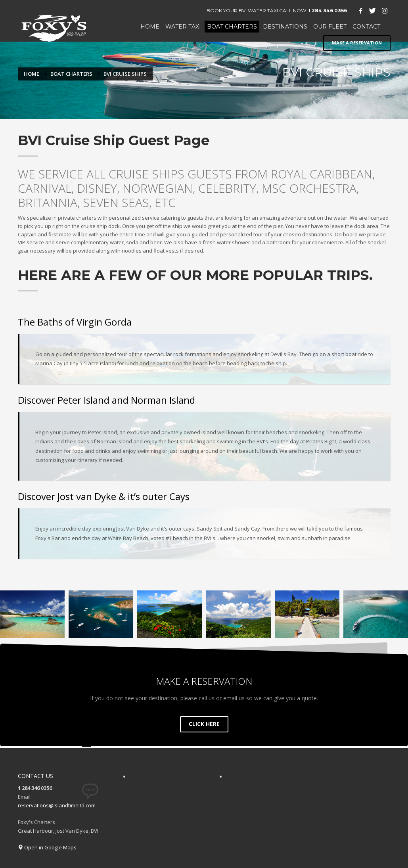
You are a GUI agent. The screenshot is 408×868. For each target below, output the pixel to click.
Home (32, 74)
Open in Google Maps (47, 844)
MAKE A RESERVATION (357, 39)
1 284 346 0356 (328, 11)
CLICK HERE (204, 720)
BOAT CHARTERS (71, 74)
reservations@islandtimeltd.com (57, 802)
